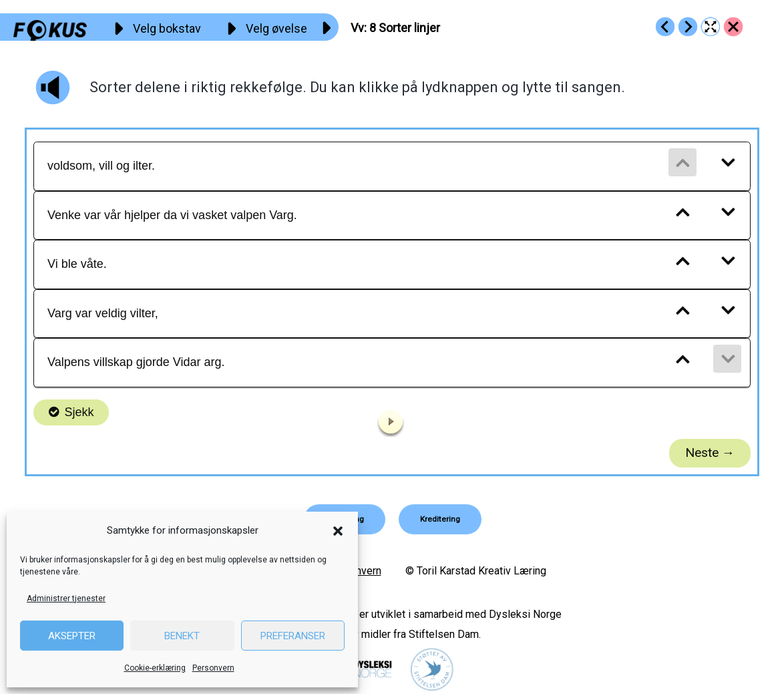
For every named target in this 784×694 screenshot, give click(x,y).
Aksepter (72, 636)
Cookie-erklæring (155, 668)
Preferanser (293, 636)
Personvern (213, 668)
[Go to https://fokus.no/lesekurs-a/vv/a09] (688, 27)
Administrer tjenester (66, 598)
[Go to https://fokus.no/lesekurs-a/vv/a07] (665, 27)
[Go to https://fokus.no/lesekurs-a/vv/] (733, 27)
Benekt (182, 636)
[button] (338, 531)
